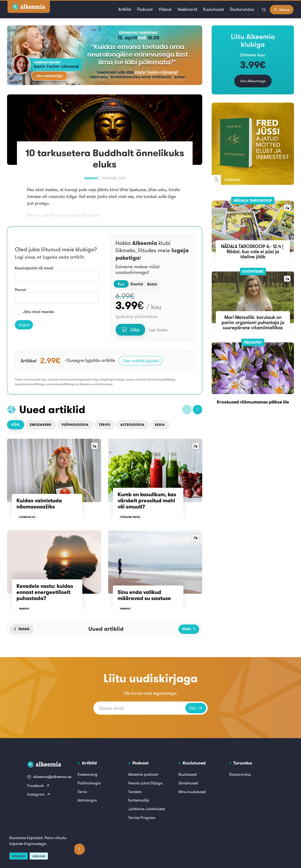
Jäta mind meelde (34, 312)
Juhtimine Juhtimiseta (147, 809)
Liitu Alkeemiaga (253, 81)
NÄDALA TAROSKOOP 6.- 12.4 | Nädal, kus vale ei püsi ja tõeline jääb (253, 251)
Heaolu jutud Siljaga (145, 783)
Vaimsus (91, 178)
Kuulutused (214, 9)
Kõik (16, 425)
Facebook (38, 786)
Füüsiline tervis (130, 517)
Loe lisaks (158, 330)
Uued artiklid (52, 409)
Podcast (145, 9)
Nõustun (19, 856)
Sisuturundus (242, 9)
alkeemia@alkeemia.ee (49, 777)
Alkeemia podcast (143, 774)
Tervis (105, 425)
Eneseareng (41, 425)
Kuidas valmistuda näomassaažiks (39, 504)
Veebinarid (187, 9)
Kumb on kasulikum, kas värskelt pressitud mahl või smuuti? (147, 501)
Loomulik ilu (27, 517)
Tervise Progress (142, 818)
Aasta (152, 284)
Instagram (39, 794)
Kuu (121, 284)
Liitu (130, 330)
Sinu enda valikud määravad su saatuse (144, 595)
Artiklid (125, 9)
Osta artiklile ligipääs (141, 361)
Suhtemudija (139, 800)
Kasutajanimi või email (34, 268)
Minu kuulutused (192, 792)
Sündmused (188, 783)
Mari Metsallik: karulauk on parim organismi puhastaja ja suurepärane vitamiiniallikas (253, 322)
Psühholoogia (75, 425)
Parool (20, 290)
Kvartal (137, 284)
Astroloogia (133, 425)
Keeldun (39, 856)
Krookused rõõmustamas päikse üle (253, 402)
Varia (160, 425)
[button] (187, 410)
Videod (165, 9)
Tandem (135, 792)
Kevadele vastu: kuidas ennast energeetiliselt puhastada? (45, 592)
